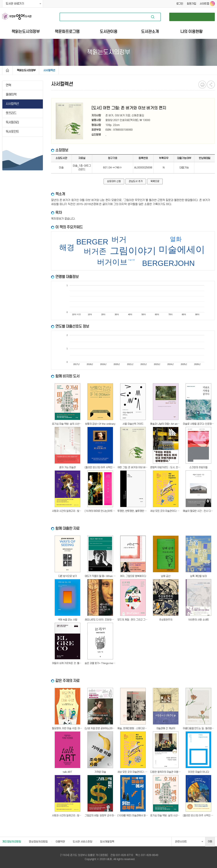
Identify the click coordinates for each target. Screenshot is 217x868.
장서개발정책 (107, 842)
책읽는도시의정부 (26, 70)
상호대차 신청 (114, 181)
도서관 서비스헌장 (82, 842)
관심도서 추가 (136, 181)
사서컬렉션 (49, 70)
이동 (210, 841)
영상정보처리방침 (38, 842)
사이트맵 (204, 4)
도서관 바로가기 (15, 4)
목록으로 (155, 181)
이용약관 (60, 842)
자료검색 (153, 17)
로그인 (180, 4)
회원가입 (192, 4)
